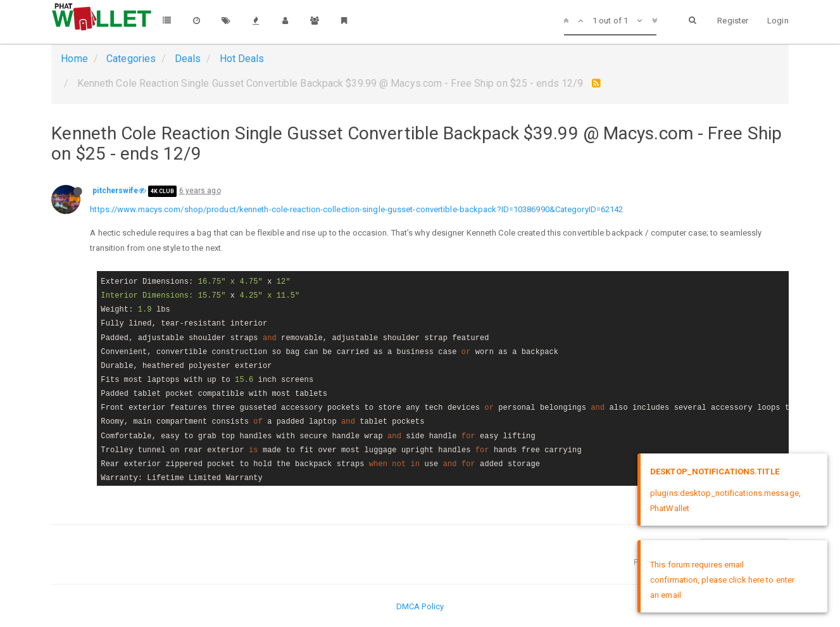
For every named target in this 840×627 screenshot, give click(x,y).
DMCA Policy (420, 606)
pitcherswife (115, 191)
